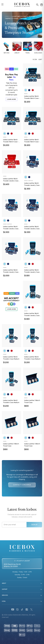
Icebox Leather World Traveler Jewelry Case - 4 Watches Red (11, 180)
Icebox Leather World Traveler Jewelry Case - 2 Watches (32, 228)
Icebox (7, 16)
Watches (23, 19)
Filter (35, 59)
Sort (40, 59)
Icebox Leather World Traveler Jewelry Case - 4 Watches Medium (32, 271)
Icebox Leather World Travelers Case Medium (11, 358)
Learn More (11, 99)
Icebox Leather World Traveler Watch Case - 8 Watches (32, 97)
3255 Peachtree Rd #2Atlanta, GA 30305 (12, 565)
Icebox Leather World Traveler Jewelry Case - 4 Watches (32, 184)
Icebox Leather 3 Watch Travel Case (32, 401)
